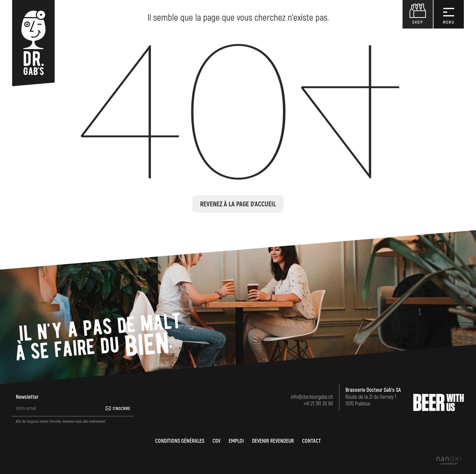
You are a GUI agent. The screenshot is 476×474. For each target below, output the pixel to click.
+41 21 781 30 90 (318, 404)
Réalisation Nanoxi (449, 461)
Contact (311, 441)
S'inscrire (121, 409)
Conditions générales (180, 441)
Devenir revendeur (273, 441)
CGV (216, 441)
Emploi (236, 441)
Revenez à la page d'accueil (238, 204)
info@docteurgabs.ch (312, 397)
